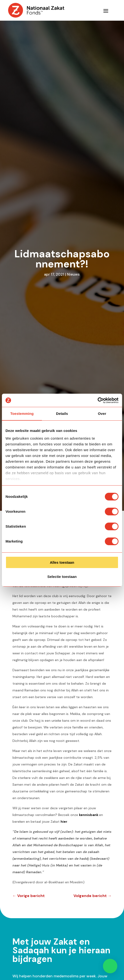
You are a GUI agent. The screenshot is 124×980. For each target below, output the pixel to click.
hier (64, 822)
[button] (110, 966)
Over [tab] (102, 414)
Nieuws (73, 274)
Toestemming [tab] (22, 414)
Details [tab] (62, 414)
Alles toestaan (62, 562)
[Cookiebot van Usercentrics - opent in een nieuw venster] (98, 400)
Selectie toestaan (62, 577)
